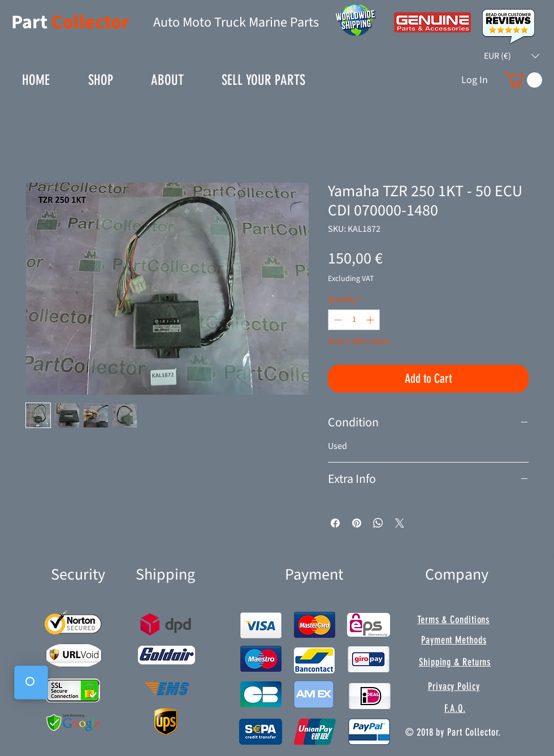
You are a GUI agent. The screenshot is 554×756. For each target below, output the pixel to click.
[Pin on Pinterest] (357, 523)
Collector (90, 22)
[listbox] (512, 56)
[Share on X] (400, 523)
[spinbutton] (354, 320)
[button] (512, 56)
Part (31, 22)
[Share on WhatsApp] (378, 523)
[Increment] (371, 320)
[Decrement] (337, 320)
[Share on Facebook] (335, 523)
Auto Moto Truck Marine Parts (236, 22)
